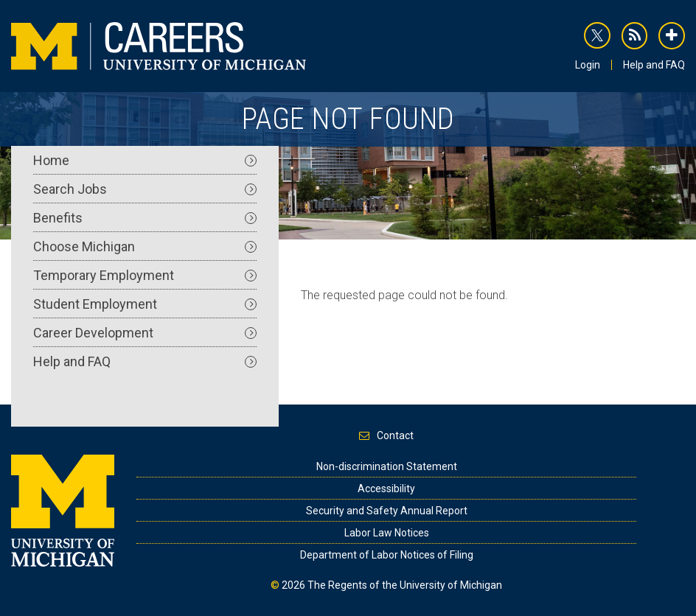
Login (588, 65)
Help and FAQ (654, 65)
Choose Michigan (145, 246)
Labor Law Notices (387, 533)
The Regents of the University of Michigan (405, 585)
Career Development (145, 333)
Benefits (145, 218)
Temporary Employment (145, 275)
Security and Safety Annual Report (387, 511)
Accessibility (386, 489)
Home (145, 160)
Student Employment (145, 304)
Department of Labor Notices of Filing (387, 555)
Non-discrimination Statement (387, 466)
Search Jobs (145, 189)
